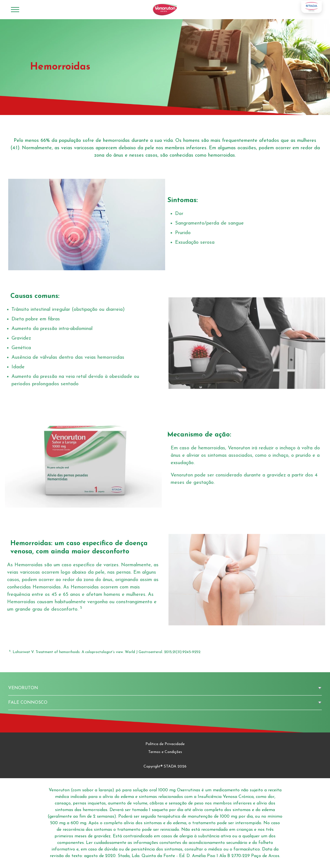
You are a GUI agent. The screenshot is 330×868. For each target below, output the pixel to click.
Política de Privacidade (165, 744)
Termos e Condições (165, 752)
